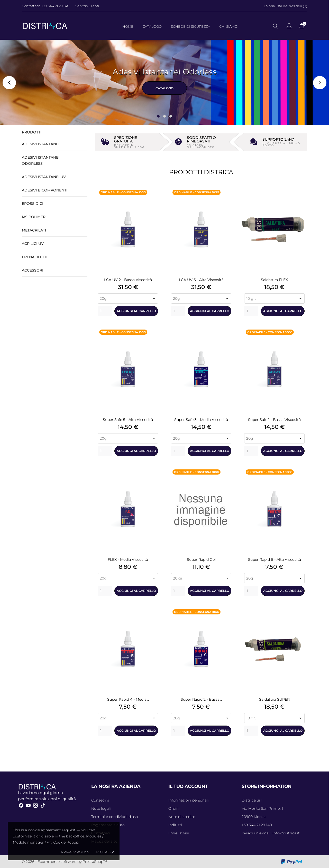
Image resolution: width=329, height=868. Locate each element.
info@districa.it (271, 833)
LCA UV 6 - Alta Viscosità (201, 280)
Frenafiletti (35, 257)
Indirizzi (175, 825)
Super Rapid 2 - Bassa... (201, 699)
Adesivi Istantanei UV (44, 177)
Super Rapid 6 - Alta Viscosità (275, 560)
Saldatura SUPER (274, 699)
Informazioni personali (189, 800)
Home (128, 26)
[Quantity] (105, 311)
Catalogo (152, 26)
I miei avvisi (179, 833)
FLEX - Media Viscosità (128, 560)
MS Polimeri (34, 217)
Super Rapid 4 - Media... (128, 699)
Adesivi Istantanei (41, 144)
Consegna (100, 800)
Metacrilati (34, 230)
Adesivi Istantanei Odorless (41, 160)
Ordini (174, 808)
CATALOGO (164, 88)
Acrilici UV (33, 244)
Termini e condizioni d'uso (115, 817)
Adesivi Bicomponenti (45, 190)
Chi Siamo (228, 26)
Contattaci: (31, 6)
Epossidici (33, 204)
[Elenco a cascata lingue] (289, 27)
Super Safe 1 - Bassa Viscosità (274, 420)
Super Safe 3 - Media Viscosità (201, 420)
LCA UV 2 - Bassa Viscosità (128, 280)
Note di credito (182, 817)
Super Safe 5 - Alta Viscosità (128, 420)
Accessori (33, 270)
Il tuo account (188, 786)
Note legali (101, 808)
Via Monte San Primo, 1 (262, 808)
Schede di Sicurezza (190, 26)
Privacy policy (75, 852)
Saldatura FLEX (274, 280)
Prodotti (32, 132)
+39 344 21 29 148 (55, 6)
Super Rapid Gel (201, 560)
